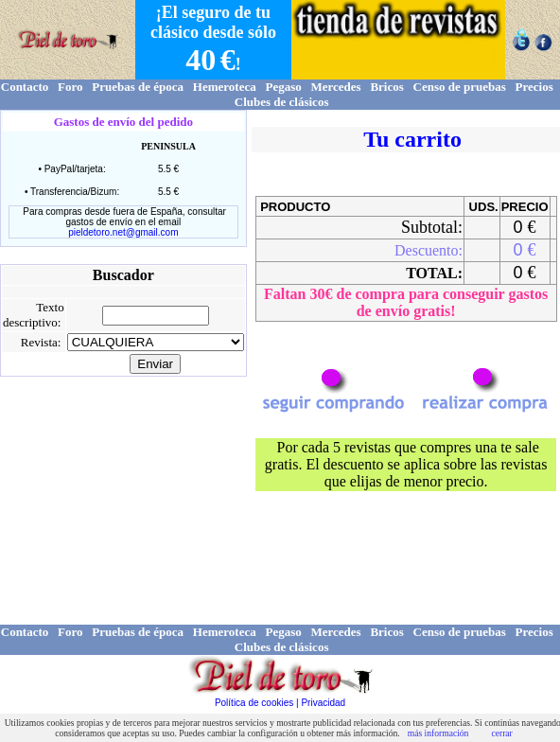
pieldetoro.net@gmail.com (123, 232)
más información (438, 733)
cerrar (501, 733)
